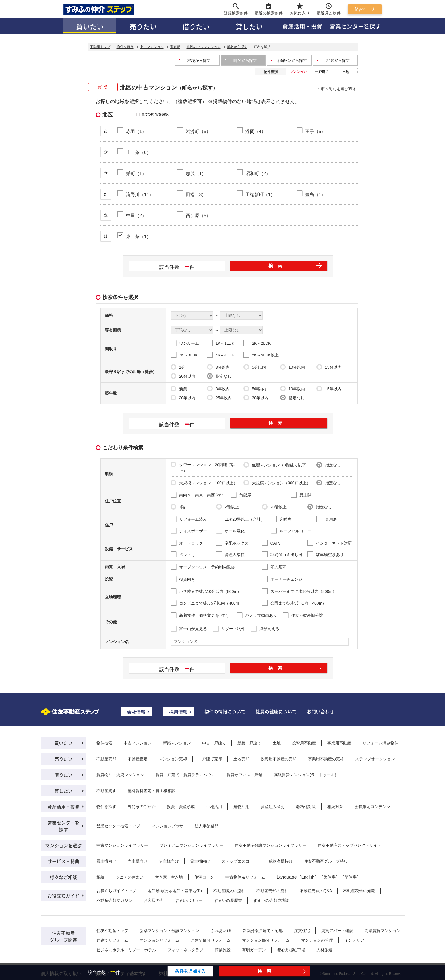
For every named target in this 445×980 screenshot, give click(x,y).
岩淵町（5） (198, 131)
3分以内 (218, 367)
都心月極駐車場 (291, 950)
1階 (178, 507)
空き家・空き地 (169, 877)
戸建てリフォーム (112, 940)
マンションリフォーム (160, 940)
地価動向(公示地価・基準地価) (175, 891)
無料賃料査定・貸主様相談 (152, 791)
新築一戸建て (249, 743)
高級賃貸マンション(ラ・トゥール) (305, 775)
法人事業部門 (207, 826)
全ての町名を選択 (152, 115)
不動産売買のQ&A (316, 891)
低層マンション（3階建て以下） (277, 465)
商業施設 (223, 950)
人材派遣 (324, 950)
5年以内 (255, 389)
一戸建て (322, 72)
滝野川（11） (140, 194)
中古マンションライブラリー (122, 845)
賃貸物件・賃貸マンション (120, 775)
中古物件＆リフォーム (245, 877)
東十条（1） (139, 236)
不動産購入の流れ (229, 891)
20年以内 (183, 398)
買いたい (90, 26)
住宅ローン (204, 877)
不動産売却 (106, 759)
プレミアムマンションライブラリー (191, 845)
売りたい (143, 26)
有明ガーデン (254, 950)
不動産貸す (106, 791)
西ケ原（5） (198, 215)
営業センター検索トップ (118, 826)
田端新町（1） (260, 194)
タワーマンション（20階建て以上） (203, 467)
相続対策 (335, 807)
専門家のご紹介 (142, 807)
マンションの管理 (317, 940)
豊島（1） (315, 194)
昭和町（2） (258, 173)
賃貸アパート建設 (337, 931)
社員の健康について (276, 711)
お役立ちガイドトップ (116, 891)
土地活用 (214, 807)
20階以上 (274, 507)
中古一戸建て (214, 743)
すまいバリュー (189, 900)
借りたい (196, 26)
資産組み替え (273, 807)
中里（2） (136, 215)
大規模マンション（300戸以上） (277, 483)
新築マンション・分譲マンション (169, 931)
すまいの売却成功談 (271, 900)
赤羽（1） (136, 131)
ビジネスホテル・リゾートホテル (126, 950)
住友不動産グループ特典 (326, 861)
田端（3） (196, 194)
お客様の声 (154, 900)
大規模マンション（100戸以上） (204, 483)
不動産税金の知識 (359, 891)
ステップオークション (375, 759)
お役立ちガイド (63, 896)
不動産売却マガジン (114, 900)
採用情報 (178, 712)
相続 (100, 877)
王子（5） (315, 131)
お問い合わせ (320, 711)
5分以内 (255, 367)
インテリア (354, 940)
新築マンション (177, 743)
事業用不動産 (339, 743)
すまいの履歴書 (228, 900)
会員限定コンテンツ (372, 807)
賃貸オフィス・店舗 (245, 775)
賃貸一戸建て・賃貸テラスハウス (185, 775)
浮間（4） (256, 131)
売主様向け (138, 861)
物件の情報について (225, 711)
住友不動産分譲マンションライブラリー (270, 845)
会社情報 (136, 712)
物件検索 (104, 743)
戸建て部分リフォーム (211, 940)
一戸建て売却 (210, 759)
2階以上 (227, 507)
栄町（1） (136, 173)
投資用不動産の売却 (279, 759)
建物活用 (241, 807)
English (308, 877)
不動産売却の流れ (272, 891)
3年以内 (218, 389)
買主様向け (106, 861)
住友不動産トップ (112, 931)
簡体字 (351, 877)
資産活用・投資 (302, 26)
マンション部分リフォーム (266, 940)
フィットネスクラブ (185, 950)
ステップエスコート (239, 861)
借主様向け (169, 861)
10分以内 (293, 367)
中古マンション (138, 743)
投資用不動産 (304, 743)
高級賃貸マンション (382, 931)
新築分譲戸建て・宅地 (263, 931)
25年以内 (220, 398)
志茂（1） (196, 173)
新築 (179, 389)
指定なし (219, 376)
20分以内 (183, 376)
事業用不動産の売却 (326, 759)
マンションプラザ (167, 826)
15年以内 (329, 389)
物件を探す (106, 807)
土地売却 (241, 759)
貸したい (249, 26)
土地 (346, 72)
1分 (178, 367)
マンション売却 (173, 759)
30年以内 (256, 398)
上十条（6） (139, 152)
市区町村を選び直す (339, 89)
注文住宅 (302, 931)
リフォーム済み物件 (380, 743)
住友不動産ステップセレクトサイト (349, 845)
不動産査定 (138, 759)
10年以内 (293, 389)
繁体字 (330, 877)
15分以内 (329, 367)
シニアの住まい (130, 877)
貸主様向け (200, 861)
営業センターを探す (355, 26)
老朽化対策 (306, 807)
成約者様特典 (281, 861)
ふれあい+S (221, 931)
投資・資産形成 (181, 807)
